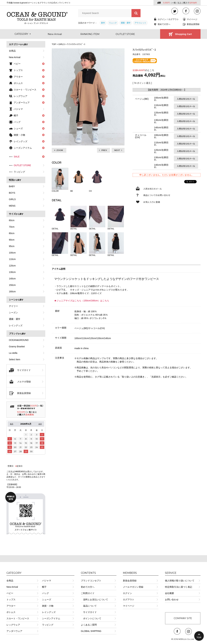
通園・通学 (126, 23)
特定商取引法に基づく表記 (179, 587)
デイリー (13, 306)
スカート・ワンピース (18, 618)
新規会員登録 (193, 24)
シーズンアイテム (51, 618)
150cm (12, 285)
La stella (13, 353)
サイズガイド (24, 370)
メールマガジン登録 (133, 587)
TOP (54, 44)
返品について (89, 606)
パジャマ (18, 109)
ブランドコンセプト (91, 581)
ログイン (162, 19)
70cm (12, 227)
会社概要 (169, 593)
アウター (11, 606)
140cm (12, 279)
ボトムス (11, 612)
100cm (12, 253)
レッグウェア (13, 625)
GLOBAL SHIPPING (91, 631)
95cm (12, 246)
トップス (11, 600)
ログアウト (174, 19)
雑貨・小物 (48, 606)
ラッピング (19, 172)
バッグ (45, 593)
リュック (113, 23)
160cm (12, 292)
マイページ (192, 19)
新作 (103, 23)
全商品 (12, 51)
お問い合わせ (172, 600)
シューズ (47, 600)
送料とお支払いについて (94, 600)
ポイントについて (91, 618)
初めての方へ (164, 24)
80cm (12, 233)
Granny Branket (17, 347)
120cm (12, 266)
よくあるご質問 (89, 625)
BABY (12, 186)
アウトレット (140, 23)
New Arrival (15, 57)
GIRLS (12, 199)
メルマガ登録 (24, 382)
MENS (12, 206)
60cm (12, 220)
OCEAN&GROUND (19, 340)
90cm (12, 240)
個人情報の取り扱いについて (180, 581)
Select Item (15, 359)
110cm (12, 259)
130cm (12, 272)
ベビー (10, 593)
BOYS (12, 193)
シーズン (13, 313)
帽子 (44, 587)
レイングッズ (16, 325)
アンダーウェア (14, 631)
